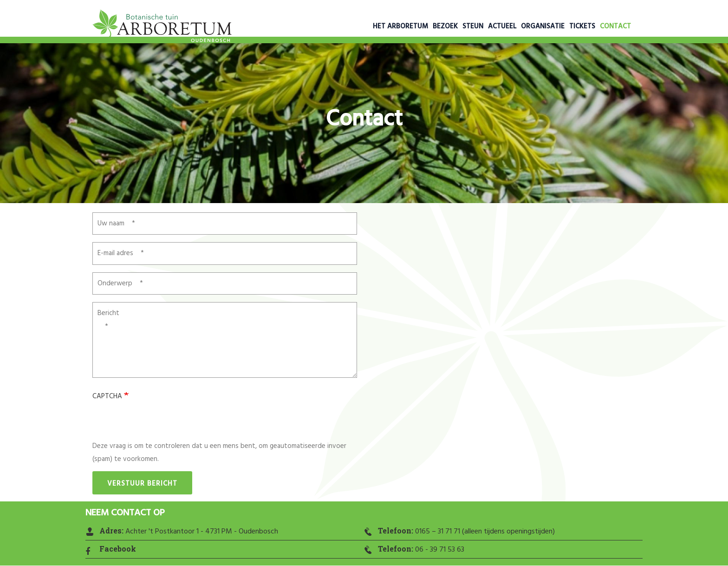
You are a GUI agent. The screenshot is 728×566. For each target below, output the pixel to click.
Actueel (502, 26)
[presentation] (163, 421)
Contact (615, 26)
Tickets (582, 26)
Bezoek (445, 26)
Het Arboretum (400, 26)
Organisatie (543, 26)
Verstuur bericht (142, 484)
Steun (473, 26)
